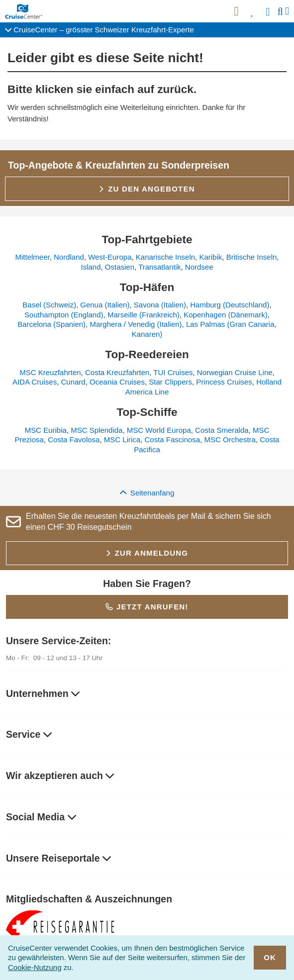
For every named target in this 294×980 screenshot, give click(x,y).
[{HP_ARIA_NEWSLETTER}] (236, 11)
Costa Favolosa (74, 440)
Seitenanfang (147, 493)
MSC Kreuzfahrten (50, 372)
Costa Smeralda (222, 430)
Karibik (210, 257)
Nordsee (199, 267)
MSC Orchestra (230, 440)
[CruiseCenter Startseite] (26, 11)
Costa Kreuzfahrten (117, 372)
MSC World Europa (159, 430)
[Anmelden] (269, 11)
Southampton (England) (64, 315)
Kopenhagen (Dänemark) (225, 315)
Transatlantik (159, 267)
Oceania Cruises (117, 382)
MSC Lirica (122, 440)
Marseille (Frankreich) (144, 315)
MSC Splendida (97, 430)
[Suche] (280, 11)
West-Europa (110, 257)
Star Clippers (170, 382)
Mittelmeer (32, 257)
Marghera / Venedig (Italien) (136, 324)
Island (91, 267)
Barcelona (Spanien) (51, 324)
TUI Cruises (173, 372)
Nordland (69, 257)
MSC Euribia (46, 430)
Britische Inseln (252, 257)
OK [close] (270, 957)
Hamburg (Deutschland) (230, 305)
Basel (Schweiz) (49, 305)
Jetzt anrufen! (147, 607)
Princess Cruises (224, 382)
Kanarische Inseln (165, 257)
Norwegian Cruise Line (235, 372)
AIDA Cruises (35, 382)
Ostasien (120, 267)
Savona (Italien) (160, 305)
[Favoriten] (252, 11)
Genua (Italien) (105, 305)
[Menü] (287, 11)
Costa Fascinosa (173, 440)
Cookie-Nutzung (35, 967)
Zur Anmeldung (147, 553)
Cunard (73, 382)
